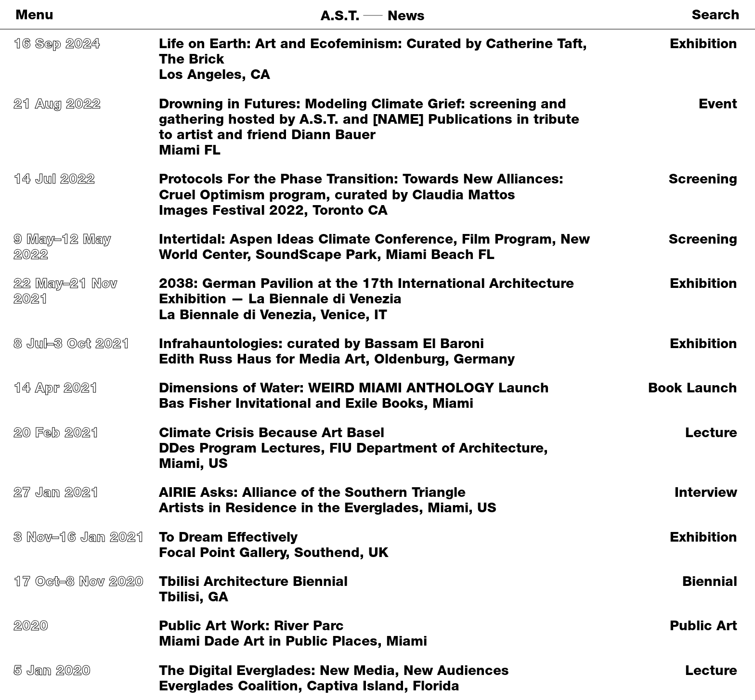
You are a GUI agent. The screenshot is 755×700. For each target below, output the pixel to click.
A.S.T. (340, 15)
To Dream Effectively (228, 537)
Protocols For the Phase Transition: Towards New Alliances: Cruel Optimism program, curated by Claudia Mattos (361, 186)
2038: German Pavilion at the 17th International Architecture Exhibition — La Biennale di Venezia (366, 291)
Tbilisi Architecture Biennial (253, 581)
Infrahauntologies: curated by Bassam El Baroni (321, 343)
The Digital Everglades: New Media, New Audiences (334, 670)
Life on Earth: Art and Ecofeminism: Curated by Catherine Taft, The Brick (373, 51)
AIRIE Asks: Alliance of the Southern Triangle (312, 492)
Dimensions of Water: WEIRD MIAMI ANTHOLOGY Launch (354, 388)
